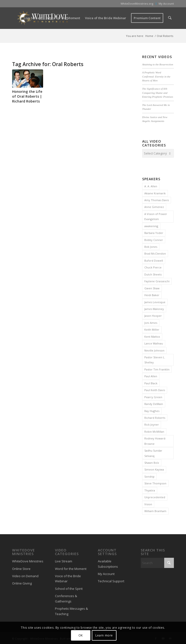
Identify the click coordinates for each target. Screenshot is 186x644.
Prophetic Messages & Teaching (71, 610)
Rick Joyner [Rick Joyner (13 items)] (152, 424)
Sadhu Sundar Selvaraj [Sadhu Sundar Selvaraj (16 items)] (153, 452)
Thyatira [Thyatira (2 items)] (150, 490)
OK (81, 635)
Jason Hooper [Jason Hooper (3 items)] (153, 315)
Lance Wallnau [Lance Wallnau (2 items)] (154, 343)
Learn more (104, 635)
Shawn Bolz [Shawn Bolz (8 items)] (152, 462)
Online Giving (22, 583)
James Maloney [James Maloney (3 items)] (154, 308)
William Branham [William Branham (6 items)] (155, 510)
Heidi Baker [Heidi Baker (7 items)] (152, 294)
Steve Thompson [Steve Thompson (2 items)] (155, 483)
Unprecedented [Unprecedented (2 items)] (155, 496)
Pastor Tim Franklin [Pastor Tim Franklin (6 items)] (157, 369)
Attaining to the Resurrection (158, 64)
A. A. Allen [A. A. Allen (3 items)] (151, 185)
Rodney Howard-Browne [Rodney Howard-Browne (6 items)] (155, 440)
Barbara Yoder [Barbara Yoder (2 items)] (154, 232)
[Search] (170, 18)
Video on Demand (25, 575)
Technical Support (111, 580)
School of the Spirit (69, 588)
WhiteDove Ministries (28, 560)
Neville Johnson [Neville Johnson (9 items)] (154, 350)
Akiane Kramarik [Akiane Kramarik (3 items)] (155, 193)
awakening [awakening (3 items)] (151, 225)
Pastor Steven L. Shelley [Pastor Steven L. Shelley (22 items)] (155, 359)
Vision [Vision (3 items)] (148, 503)
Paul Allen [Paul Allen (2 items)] (151, 375)
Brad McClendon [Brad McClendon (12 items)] (155, 253)
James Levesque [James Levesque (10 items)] (155, 301)
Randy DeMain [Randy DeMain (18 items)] (154, 403)
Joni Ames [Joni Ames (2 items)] (151, 322)
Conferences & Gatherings (66, 598)
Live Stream (64, 560)
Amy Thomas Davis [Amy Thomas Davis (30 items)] (157, 199)
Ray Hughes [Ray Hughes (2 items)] (152, 410)
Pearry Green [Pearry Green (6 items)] (153, 396)
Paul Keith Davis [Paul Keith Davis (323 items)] (155, 389)
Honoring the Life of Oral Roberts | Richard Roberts (27, 96)
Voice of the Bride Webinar (68, 578)
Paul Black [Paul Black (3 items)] (151, 382)
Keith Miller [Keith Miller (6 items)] (152, 329)
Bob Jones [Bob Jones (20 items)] (151, 246)
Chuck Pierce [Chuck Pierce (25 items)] (153, 267)
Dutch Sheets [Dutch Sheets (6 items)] (153, 274)
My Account (166, 4)
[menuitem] (137, 4)
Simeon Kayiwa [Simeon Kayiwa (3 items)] (154, 469)
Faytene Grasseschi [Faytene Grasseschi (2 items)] (157, 280)
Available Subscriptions (108, 563)
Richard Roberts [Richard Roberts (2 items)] (155, 417)
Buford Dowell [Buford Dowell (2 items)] (154, 260)
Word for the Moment (71, 568)
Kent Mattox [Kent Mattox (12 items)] (152, 336)
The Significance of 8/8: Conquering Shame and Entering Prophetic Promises (158, 93)
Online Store (21, 568)
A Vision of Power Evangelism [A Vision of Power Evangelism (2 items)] (156, 216)
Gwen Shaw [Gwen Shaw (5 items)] (152, 288)
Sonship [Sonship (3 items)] (149, 476)
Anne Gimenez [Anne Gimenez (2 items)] (154, 206)
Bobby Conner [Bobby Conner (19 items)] (154, 239)
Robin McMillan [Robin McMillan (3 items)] (154, 431)
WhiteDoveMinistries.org (137, 4)
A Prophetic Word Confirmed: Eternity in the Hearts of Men (156, 76)
